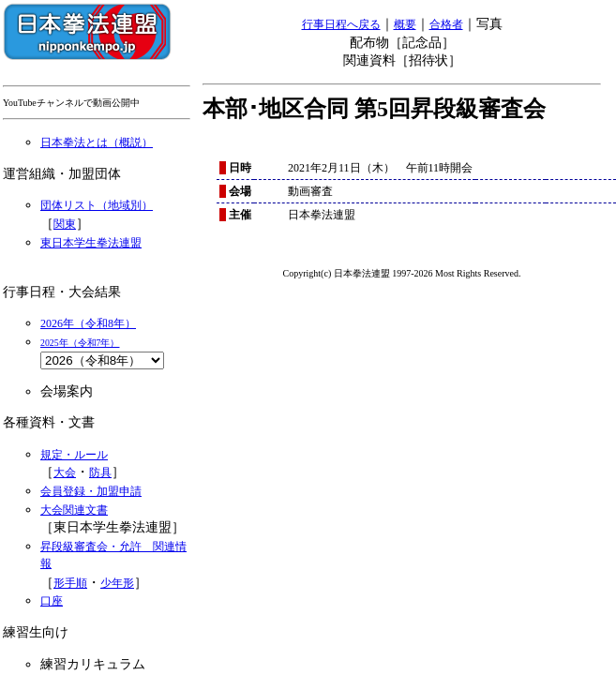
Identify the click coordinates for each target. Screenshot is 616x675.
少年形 (117, 583)
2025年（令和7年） (80, 343)
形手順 (70, 583)
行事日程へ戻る (341, 24)
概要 (405, 24)
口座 (52, 601)
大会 (65, 472)
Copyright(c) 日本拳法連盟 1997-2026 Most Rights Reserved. (402, 273)
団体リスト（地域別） (97, 205)
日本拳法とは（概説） (97, 142)
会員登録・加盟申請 (91, 491)
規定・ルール (74, 455)
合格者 (446, 24)
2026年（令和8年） (88, 323)
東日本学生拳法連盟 (91, 243)
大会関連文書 (74, 510)
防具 (100, 472)
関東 (65, 224)
